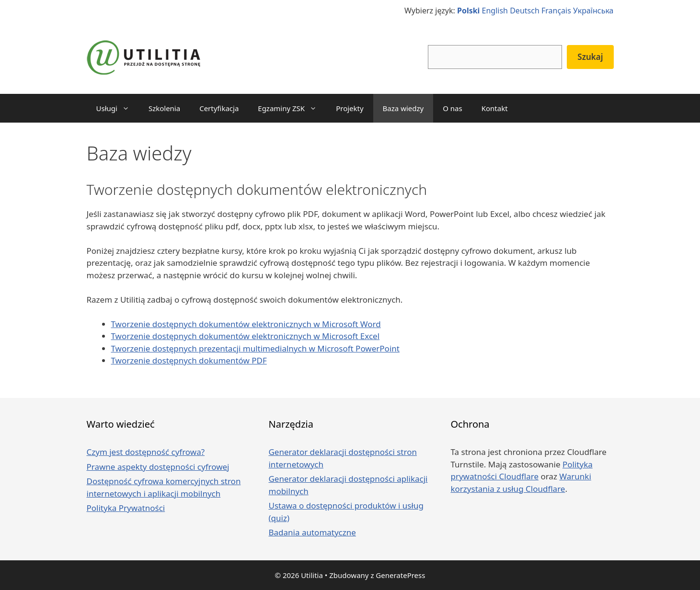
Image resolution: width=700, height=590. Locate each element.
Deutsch (525, 11)
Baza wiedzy (403, 108)
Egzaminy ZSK (292, 108)
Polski (468, 11)
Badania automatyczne (312, 532)
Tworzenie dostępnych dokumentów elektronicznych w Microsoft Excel (246, 336)
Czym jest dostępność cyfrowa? (146, 452)
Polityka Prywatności (126, 508)
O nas (453, 108)
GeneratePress (400, 575)
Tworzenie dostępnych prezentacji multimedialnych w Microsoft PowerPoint (255, 348)
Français (556, 11)
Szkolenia (164, 108)
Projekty (350, 108)
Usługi (118, 108)
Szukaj (590, 57)
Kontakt (495, 108)
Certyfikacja (219, 108)
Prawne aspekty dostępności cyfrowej (158, 467)
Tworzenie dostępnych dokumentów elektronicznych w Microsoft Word (246, 324)
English (495, 11)
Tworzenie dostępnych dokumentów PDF (189, 360)
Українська (593, 11)
